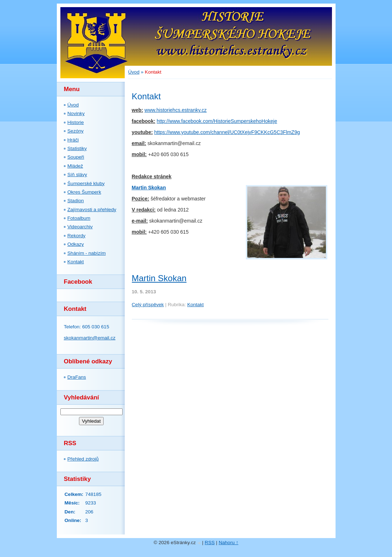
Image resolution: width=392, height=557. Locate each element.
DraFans (77, 377)
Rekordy (77, 236)
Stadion (76, 201)
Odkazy (76, 244)
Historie (76, 122)
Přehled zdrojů (83, 459)
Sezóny (76, 131)
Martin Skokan (149, 188)
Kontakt (76, 262)
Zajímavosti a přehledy (92, 210)
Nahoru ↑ (229, 543)
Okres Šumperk (84, 192)
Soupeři (76, 157)
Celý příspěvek (148, 305)
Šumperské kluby (86, 183)
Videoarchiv (80, 227)
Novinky (76, 113)
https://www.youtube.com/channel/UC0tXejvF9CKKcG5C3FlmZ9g (227, 132)
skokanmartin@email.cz (90, 338)
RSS (210, 543)
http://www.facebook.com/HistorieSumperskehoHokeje (217, 121)
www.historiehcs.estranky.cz (175, 110)
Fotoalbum (79, 218)
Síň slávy (77, 175)
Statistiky (77, 148)
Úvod (73, 105)
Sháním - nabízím (87, 253)
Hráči (73, 140)
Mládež (75, 166)
